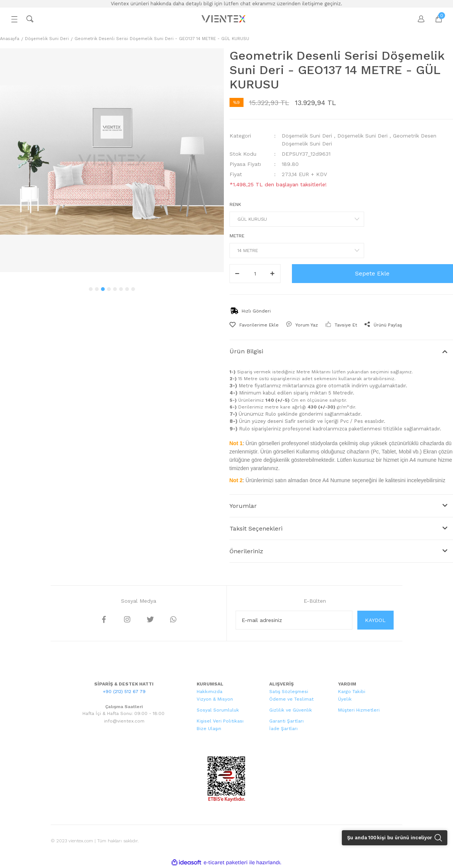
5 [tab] (115, 289)
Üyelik (345, 699)
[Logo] (224, 19)
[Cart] (435, 19)
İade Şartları (283, 729)
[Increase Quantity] (273, 274)
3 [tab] (103, 289)
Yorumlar (243, 506)
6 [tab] (121, 289)
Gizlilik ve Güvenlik (291, 710)
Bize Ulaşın (209, 729)
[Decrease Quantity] (237, 274)
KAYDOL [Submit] (375, 620)
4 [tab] (109, 289)
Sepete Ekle (372, 273)
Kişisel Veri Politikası (220, 721)
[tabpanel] (112, 160)
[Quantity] (255, 274)
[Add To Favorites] (254, 325)
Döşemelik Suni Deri (307, 136)
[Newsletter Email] (294, 620)
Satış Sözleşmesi (289, 692)
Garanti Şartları (286, 721)
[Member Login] (417, 19)
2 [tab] (97, 289)
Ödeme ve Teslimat (291, 699)
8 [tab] (133, 289)
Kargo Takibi (352, 692)
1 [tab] (91, 289)
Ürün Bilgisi (246, 351)
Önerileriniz (246, 551)
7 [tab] (127, 289)
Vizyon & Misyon (215, 699)
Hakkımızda (209, 692)
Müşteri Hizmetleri (359, 710)
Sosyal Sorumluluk (218, 710)
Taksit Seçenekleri (256, 528)
